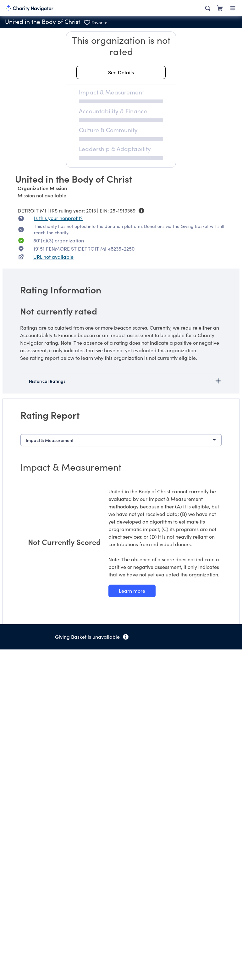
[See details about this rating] (121, 72)
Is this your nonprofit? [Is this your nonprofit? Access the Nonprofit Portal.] (58, 218)
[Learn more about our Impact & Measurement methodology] (132, 591)
